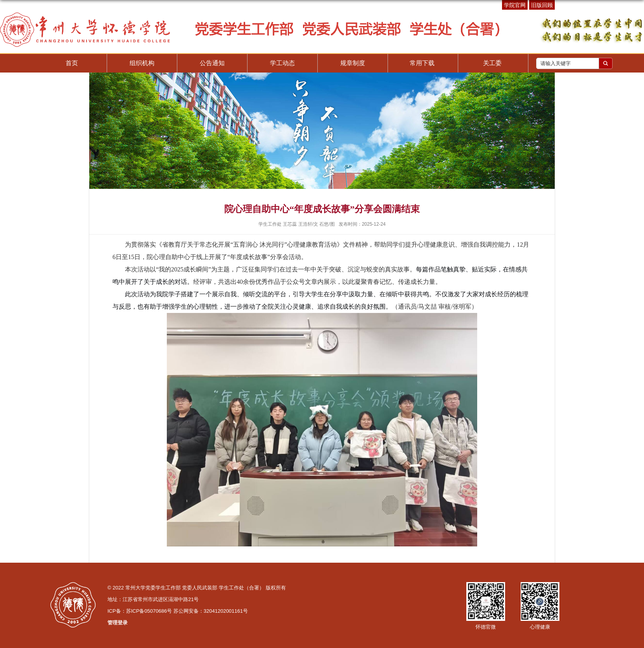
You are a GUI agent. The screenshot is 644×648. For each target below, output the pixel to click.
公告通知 (212, 63)
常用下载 (422, 63)
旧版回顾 (542, 5)
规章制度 (353, 63)
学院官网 (515, 5)
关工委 (492, 63)
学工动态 (282, 63)
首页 (72, 63)
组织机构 (142, 63)
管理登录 (118, 623)
